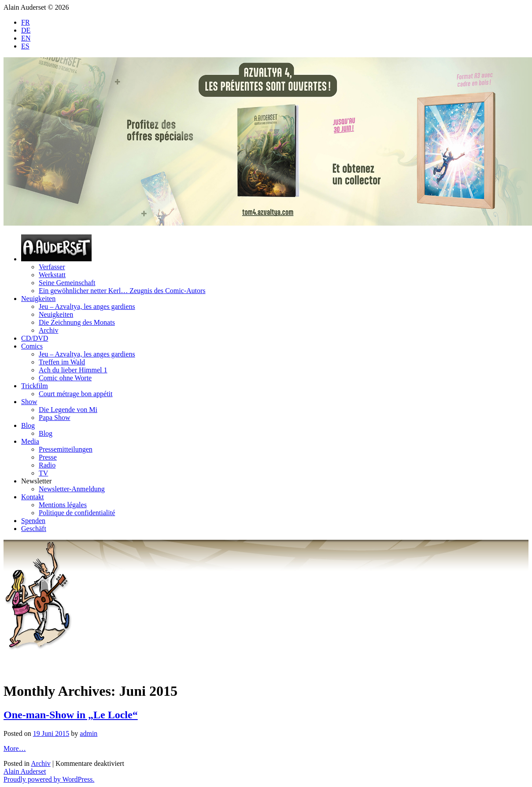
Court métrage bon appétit (76, 394)
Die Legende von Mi (68, 410)
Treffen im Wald (62, 362)
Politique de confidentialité (77, 513)
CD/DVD (35, 338)
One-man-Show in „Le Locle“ (71, 715)
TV (43, 473)
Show (29, 402)
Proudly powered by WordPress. (49, 779)
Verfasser (52, 267)
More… (15, 748)
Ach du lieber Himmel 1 (73, 370)
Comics (32, 346)
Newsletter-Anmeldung (72, 489)
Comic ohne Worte (65, 378)
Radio (47, 465)
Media (30, 441)
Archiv (48, 330)
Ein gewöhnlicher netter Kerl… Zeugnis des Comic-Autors (122, 291)
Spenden (33, 521)
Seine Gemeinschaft (67, 283)
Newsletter (36, 481)
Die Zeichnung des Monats (77, 322)
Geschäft (34, 529)
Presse (48, 457)
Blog (28, 425)
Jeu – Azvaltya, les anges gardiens (87, 306)
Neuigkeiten (38, 299)
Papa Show (55, 418)
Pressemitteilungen (66, 449)
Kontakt (33, 497)
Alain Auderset (25, 771)
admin (89, 733)
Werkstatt (52, 275)
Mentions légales (63, 505)
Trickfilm (35, 386)
